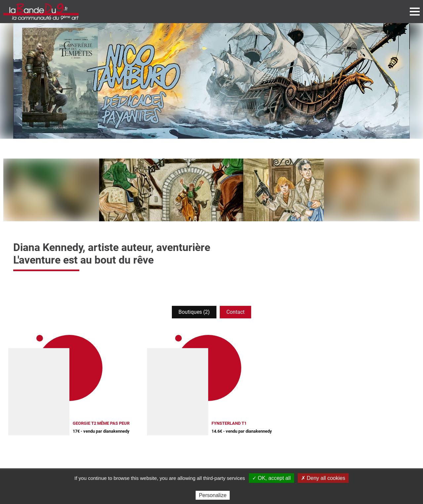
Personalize (213, 495)
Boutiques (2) (194, 312)
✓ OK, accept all (271, 478)
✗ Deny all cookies (323, 478)
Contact (235, 312)
